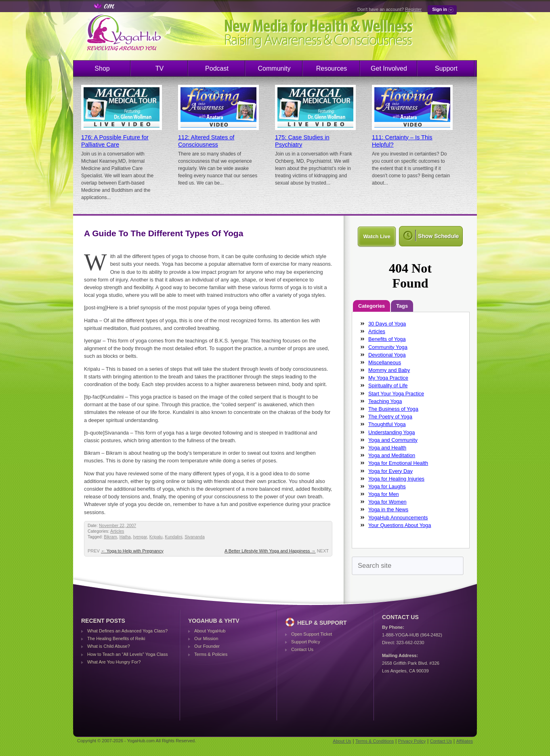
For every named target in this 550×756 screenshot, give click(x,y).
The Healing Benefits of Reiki (116, 638)
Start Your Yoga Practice (396, 394)
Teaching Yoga (385, 401)
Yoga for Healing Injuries (396, 479)
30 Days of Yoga (387, 324)
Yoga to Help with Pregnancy (132, 551)
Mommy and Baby (389, 370)
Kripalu (156, 537)
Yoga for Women (387, 502)
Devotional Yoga (387, 355)
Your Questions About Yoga (400, 525)
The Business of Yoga (393, 409)
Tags (402, 306)
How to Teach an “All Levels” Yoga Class (128, 654)
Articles (117, 531)
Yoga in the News (388, 509)
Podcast (217, 68)
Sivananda (195, 537)
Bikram (110, 537)
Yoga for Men (384, 494)
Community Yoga (388, 347)
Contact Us (302, 649)
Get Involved (389, 68)
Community (274, 68)
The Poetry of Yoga (390, 417)
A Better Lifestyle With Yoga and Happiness (270, 551)
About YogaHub (210, 631)
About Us (342, 741)
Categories (372, 306)
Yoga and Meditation (392, 455)
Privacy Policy (412, 741)
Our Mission (206, 638)
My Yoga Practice (388, 378)
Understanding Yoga (392, 432)
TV (160, 68)
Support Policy (306, 642)
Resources (332, 68)
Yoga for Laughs (387, 486)
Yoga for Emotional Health (398, 463)
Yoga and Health (387, 448)
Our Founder (207, 646)
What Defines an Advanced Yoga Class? (127, 631)
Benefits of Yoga (387, 339)
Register (413, 9)
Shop (102, 68)
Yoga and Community (393, 440)
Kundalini (173, 537)
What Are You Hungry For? (114, 662)
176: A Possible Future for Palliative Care (115, 141)
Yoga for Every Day (390, 471)
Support (446, 68)
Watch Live (377, 236)
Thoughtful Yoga (387, 424)
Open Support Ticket (312, 634)
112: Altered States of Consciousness (206, 141)
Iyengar (140, 537)
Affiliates (465, 741)
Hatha (125, 537)
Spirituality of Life (388, 385)
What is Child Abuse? (109, 646)
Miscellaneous (385, 362)
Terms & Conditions (375, 741)
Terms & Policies (211, 654)
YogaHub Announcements (398, 518)
